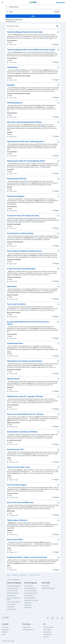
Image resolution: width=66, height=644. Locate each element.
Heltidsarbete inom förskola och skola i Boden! (25, 361)
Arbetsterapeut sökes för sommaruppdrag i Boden (26, 161)
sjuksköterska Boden (30, 598)
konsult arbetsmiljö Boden (14, 586)
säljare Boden (28, 605)
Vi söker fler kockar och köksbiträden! (21, 269)
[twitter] (57, 618)
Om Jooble (5, 627)
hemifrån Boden (29, 586)
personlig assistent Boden (31, 600)
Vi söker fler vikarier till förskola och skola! (23, 216)
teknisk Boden (11, 607)
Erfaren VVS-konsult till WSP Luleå (20, 503)
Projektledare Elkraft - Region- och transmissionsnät (27, 557)
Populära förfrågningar (15, 580)
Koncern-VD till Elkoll (15, 540)
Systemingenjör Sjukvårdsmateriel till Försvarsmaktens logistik (28, 323)
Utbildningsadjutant (15, 103)
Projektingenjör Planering (17, 179)
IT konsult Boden (12, 604)
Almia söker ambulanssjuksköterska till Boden (24, 122)
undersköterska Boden (30, 588)
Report (56, 44)
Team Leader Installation (16, 304)
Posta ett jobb (27, 627)
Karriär (4, 634)
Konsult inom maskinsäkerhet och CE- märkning (25, 414)
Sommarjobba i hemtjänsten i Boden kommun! (24, 251)
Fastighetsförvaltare (15, 343)
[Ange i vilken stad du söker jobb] (33, 12)
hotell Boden (28, 607)
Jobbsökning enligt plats (48, 588)
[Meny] (2, 2)
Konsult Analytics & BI (15, 449)
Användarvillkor (47, 632)
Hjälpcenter (5, 630)
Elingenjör (11, 85)
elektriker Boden (29, 595)
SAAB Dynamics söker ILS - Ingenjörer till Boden (25, 396)
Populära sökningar (48, 627)
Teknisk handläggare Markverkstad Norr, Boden (25, 32)
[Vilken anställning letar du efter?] (33, 7)
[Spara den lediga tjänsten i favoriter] (58, 32)
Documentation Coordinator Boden (20, 233)
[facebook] (48, 618)
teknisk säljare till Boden (14, 602)
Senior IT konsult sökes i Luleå (18, 467)
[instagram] (53, 618)
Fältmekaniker (12, 67)
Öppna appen (60, 2)
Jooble (12, 641)
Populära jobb (45, 586)
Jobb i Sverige (47, 630)
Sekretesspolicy (48, 634)
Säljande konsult (13, 379)
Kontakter (5, 632)
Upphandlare (12, 286)
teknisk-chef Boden (12, 591)
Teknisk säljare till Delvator (17, 520)
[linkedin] (62, 618)
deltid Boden (28, 603)
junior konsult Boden (12, 588)
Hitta (33, 16)
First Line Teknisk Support (17, 485)
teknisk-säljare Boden (13, 593)
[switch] (58, 26)
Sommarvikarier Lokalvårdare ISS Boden (22, 432)
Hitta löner (46, 637)
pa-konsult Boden (12, 609)
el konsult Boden (11, 595)
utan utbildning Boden (30, 591)
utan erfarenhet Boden (31, 593)
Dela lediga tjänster (28, 630)
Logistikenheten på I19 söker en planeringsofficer (26, 141)
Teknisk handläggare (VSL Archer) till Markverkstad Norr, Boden (31, 50)
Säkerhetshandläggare (16, 196)
